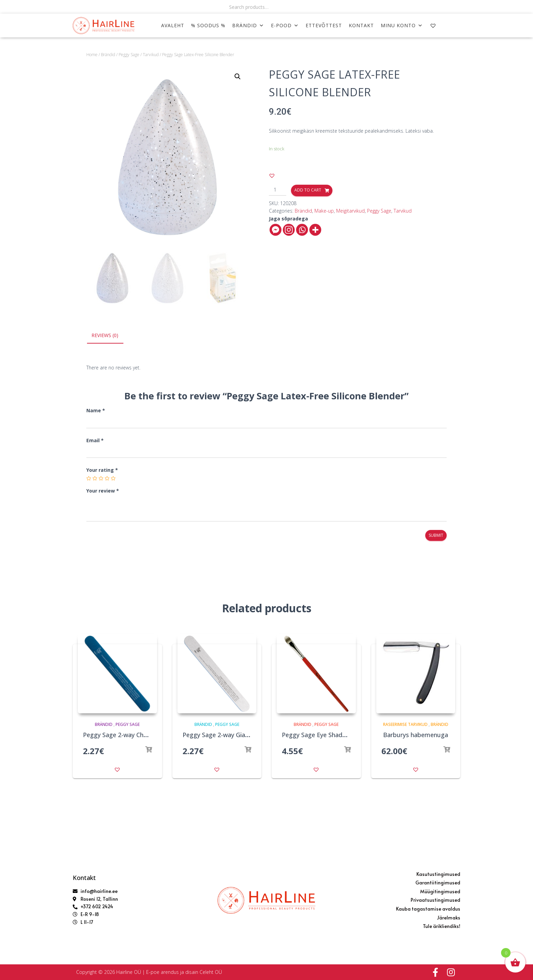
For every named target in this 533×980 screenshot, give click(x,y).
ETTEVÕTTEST (324, 25)
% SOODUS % (208, 25)
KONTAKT (361, 25)
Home (92, 55)
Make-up (324, 211)
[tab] (110, 336)
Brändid (248, 25)
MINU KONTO (402, 25)
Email (95, 440)
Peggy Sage (129, 55)
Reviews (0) (105, 335)
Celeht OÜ (211, 972)
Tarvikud (151, 55)
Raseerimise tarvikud (405, 724)
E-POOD (285, 25)
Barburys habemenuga (416, 735)
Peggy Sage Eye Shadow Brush (325, 735)
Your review (103, 491)
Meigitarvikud (350, 211)
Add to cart (308, 190)
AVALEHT (173, 25)
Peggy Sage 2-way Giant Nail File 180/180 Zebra (250, 735)
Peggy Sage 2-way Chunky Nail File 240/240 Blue (151, 735)
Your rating (102, 470)
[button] (272, 176)
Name (96, 411)
